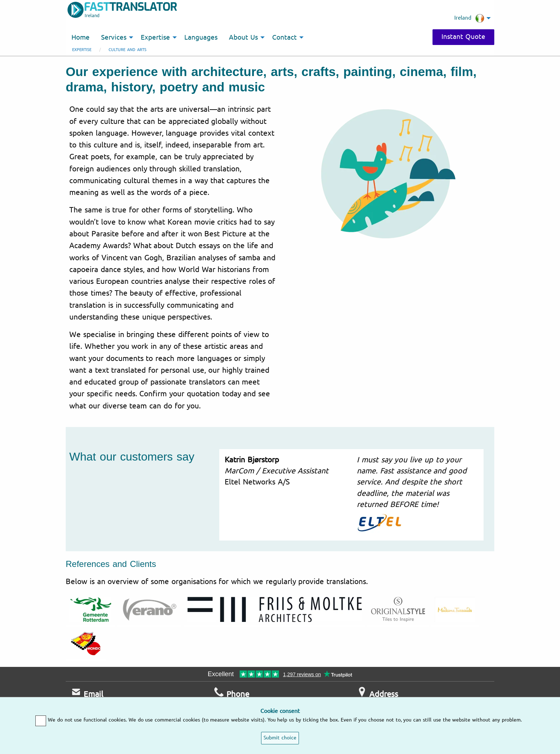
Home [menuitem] (81, 37)
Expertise (82, 50)
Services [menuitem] (114, 37)
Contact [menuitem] (284, 37)
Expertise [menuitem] (155, 37)
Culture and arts (127, 50)
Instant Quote (463, 37)
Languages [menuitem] (201, 37)
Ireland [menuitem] (469, 18)
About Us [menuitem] (243, 37)
